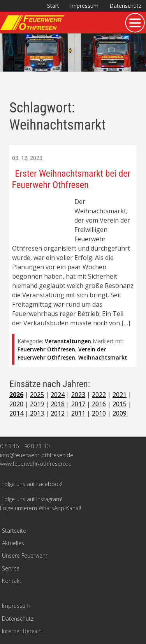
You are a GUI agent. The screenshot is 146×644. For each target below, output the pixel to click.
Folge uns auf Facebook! (32, 484)
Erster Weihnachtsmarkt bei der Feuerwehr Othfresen (71, 179)
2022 (99, 395)
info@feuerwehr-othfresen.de (37, 455)
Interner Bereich (22, 631)
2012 (58, 413)
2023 (78, 395)
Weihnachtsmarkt (103, 357)
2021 (120, 395)
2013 (37, 413)
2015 (120, 404)
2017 (78, 404)
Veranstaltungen (68, 341)
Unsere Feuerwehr (25, 555)
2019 (37, 404)
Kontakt (12, 581)
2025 (37, 395)
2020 (16, 404)
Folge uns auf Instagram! (32, 499)
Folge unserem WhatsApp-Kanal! (40, 508)
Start (53, 6)
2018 (58, 404)
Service (11, 568)
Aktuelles (13, 543)
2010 (99, 413)
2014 (16, 413)
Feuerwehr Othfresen (46, 349)
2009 (120, 413)
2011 (78, 413)
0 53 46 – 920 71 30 (25, 446)
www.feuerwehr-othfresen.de (36, 464)
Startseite (14, 531)
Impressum (84, 6)
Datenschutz (125, 6)
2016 (99, 404)
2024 (58, 395)
